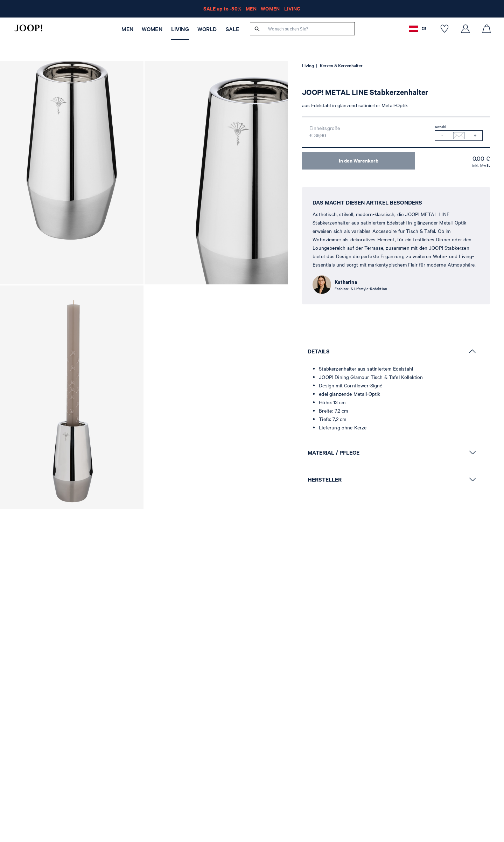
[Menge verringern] (442, 136)
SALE (233, 29)
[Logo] (28, 28)
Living (180, 29)
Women (152, 29)
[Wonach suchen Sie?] (309, 29)
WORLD (207, 29)
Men (127, 29)
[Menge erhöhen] (475, 136)
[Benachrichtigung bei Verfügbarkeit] (459, 136)
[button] (418, 29)
